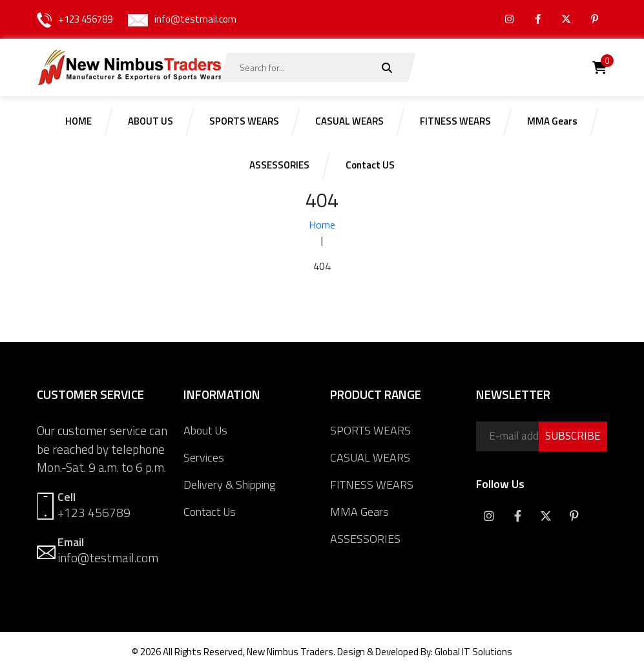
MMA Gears (359, 512)
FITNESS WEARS (372, 484)
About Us (205, 430)
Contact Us (210, 512)
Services (204, 457)
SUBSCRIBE (573, 436)
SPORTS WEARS (370, 430)
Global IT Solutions (473, 652)
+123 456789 (85, 19)
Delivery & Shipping (229, 484)
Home (322, 225)
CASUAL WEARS (370, 457)
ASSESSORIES (365, 539)
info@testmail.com (195, 19)
